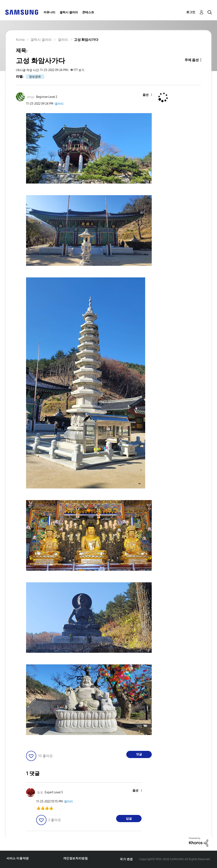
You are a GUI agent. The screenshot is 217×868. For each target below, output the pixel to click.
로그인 (191, 12)
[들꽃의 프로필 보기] (40, 792)
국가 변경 (126, 859)
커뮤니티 (49, 12)
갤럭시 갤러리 (69, 12)
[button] (144, 95)
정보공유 (35, 77)
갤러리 (59, 104)
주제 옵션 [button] (192, 60)
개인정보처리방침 (76, 858)
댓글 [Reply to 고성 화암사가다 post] (139, 754)
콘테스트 (88, 12)
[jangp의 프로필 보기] (31, 97)
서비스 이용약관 (18, 858)
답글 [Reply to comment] (129, 819)
